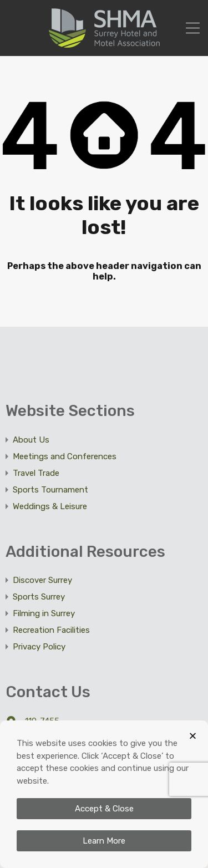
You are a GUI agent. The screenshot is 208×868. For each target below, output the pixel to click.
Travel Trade (36, 473)
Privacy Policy (39, 647)
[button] (193, 736)
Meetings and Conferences (65, 456)
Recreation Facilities (51, 630)
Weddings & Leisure (50, 506)
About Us (31, 440)
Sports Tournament (50, 490)
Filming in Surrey (44, 613)
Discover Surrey (42, 580)
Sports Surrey (39, 597)
